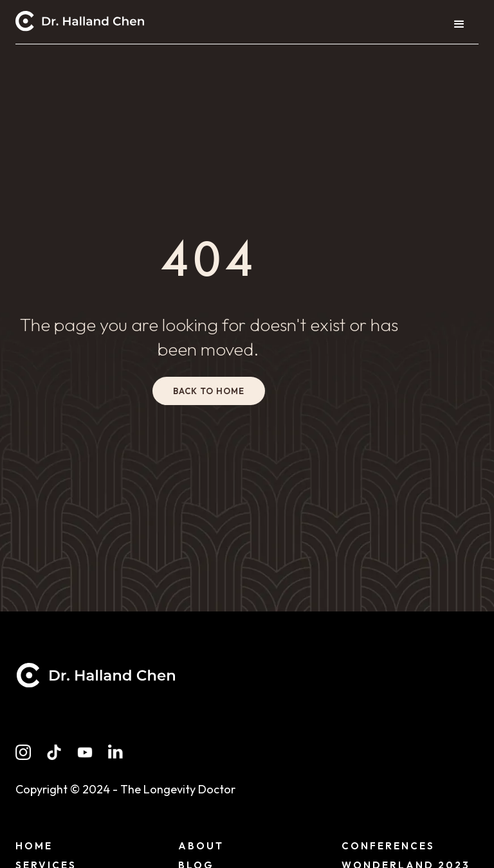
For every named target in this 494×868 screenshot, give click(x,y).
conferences (388, 846)
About (201, 846)
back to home (209, 391)
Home (34, 846)
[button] (459, 24)
